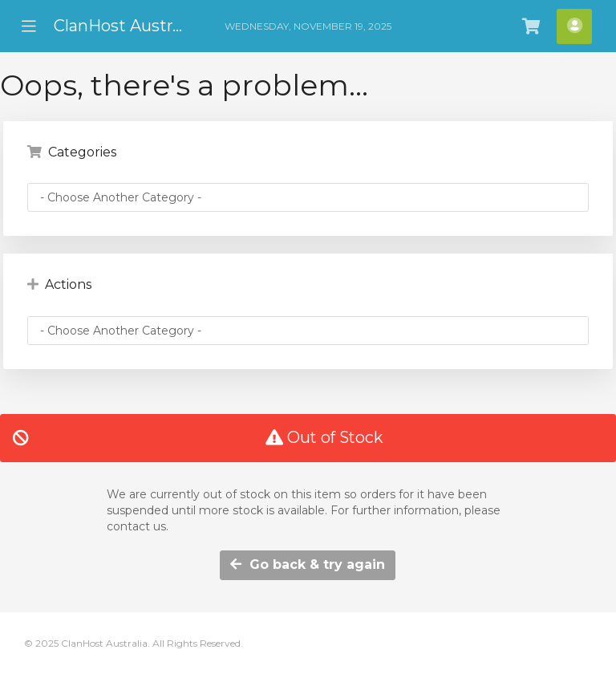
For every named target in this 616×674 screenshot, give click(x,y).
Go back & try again (308, 564)
